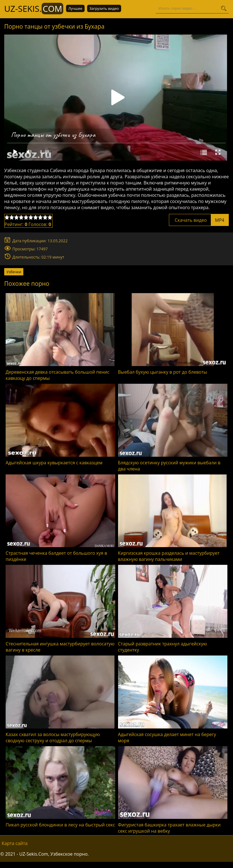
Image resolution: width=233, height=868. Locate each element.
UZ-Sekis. (34, 9)
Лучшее (75, 8)
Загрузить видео (104, 8)
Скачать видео (199, 220)
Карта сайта (15, 843)
